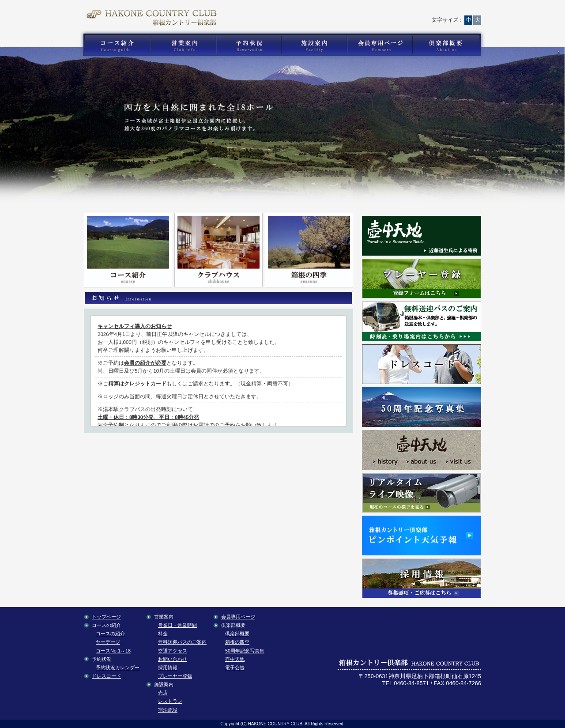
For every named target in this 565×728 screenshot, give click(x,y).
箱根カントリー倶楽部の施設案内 (314, 45)
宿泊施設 (168, 710)
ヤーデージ (108, 642)
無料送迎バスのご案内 (182, 642)
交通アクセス (378, 11)
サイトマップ (417, 11)
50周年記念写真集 (245, 651)
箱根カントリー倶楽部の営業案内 (183, 45)
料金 (163, 634)
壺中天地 (235, 659)
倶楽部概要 (237, 634)
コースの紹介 (110, 634)
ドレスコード (106, 676)
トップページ (301, 11)
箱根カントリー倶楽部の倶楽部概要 (449, 45)
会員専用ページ (238, 617)
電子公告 (235, 668)
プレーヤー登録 (175, 676)
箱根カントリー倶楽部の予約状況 (249, 45)
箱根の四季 (237, 642)
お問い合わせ (338, 11)
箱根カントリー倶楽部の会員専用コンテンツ (379, 45)
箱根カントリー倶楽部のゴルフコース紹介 (115, 45)
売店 (163, 693)
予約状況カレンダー (118, 668)
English (460, 11)
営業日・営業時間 (177, 625)
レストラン (170, 701)
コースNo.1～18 (113, 651)
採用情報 (168, 668)
